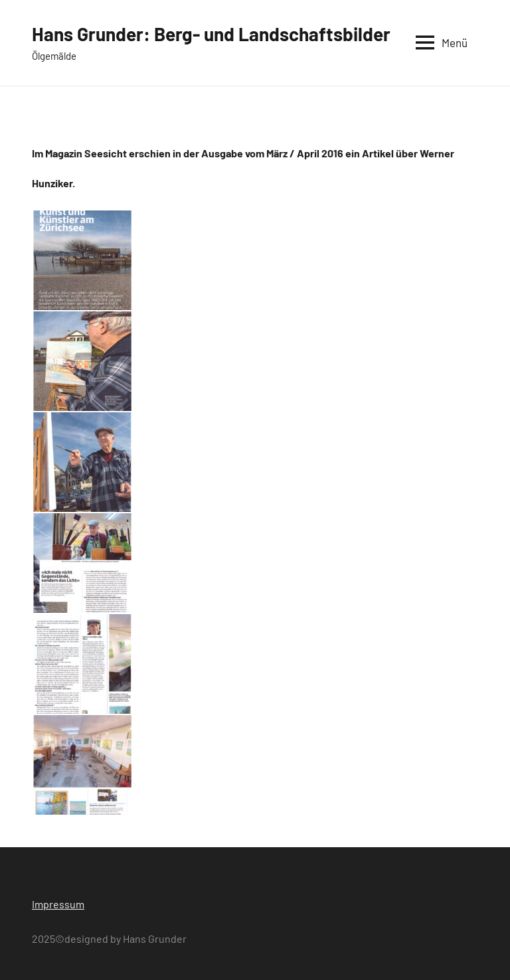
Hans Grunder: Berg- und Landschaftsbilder (211, 34)
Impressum (58, 904)
